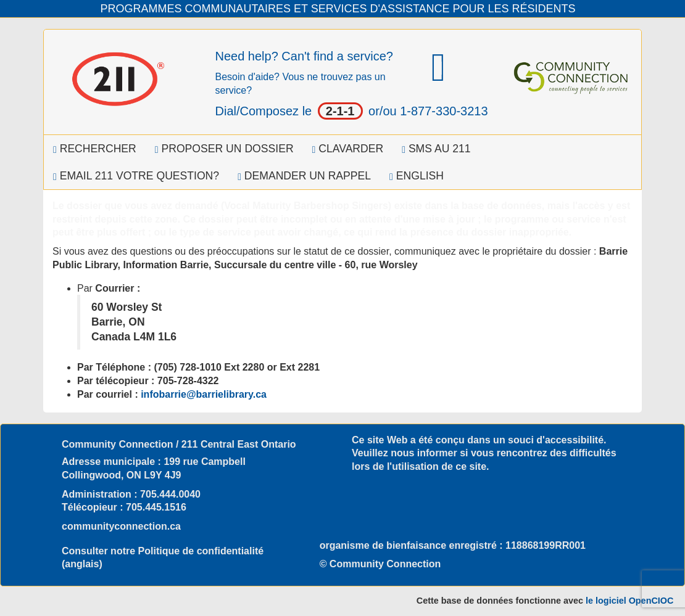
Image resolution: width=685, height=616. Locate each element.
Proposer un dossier (224, 149)
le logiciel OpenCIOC (629, 601)
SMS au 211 (436, 149)
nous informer (424, 453)
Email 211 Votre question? (136, 176)
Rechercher (95, 149)
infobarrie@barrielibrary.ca (204, 394)
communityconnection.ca (121, 526)
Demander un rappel (304, 176)
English (417, 176)
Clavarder (348, 149)
